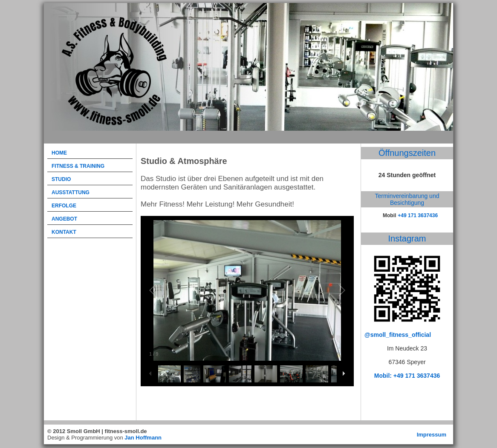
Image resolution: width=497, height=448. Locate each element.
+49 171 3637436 (418, 215)
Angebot (64, 219)
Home (59, 153)
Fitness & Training (78, 166)
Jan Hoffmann (143, 438)
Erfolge (64, 206)
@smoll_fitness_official (398, 335)
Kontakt (64, 232)
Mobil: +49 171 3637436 (407, 376)
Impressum (432, 435)
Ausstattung (71, 192)
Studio (61, 179)
